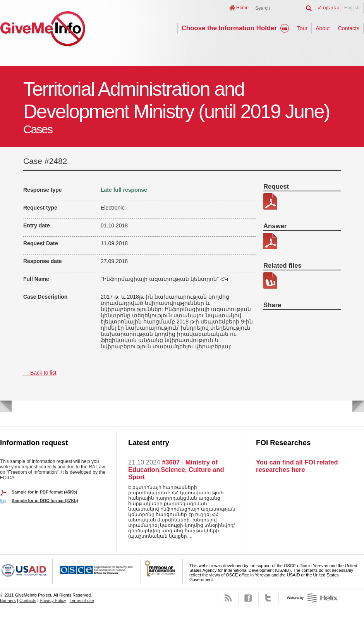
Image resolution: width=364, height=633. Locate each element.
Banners (8, 600)
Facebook (248, 598)
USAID (26, 571)
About (323, 28)
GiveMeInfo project (43, 30)
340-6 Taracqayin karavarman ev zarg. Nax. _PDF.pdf (270, 201)
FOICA (162, 571)
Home (242, 8)
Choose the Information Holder (229, 28)
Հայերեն (329, 8)
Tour (302, 28)
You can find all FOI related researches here (297, 466)
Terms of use (82, 600)
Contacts (349, 28)
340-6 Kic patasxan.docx (270, 280)
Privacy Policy (53, 600)
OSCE (97, 571)
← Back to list (40, 373)
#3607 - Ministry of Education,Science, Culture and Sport (176, 470)
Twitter (269, 598)
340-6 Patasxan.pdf (270, 241)
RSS (228, 598)
